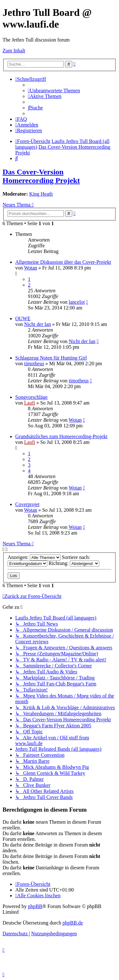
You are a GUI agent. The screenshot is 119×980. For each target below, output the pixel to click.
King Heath (41, 194)
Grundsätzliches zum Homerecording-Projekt (61, 436)
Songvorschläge (31, 397)
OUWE (23, 318)
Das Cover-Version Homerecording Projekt (41, 176)
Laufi (30, 403)
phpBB (35, 906)
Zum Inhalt (14, 51)
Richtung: (74, 563)
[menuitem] (54, 91)
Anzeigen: (34, 557)
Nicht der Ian (37, 324)
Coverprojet (27, 504)
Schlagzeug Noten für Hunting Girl (51, 358)
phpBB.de (73, 923)
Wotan (31, 268)
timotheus (34, 363)
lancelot (77, 302)
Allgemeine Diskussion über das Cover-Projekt (63, 262)
